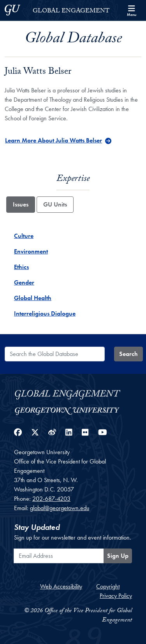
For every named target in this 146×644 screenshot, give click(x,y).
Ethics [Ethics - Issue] (21, 267)
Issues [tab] (21, 204)
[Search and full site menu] (132, 10)
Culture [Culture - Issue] (24, 236)
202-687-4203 (51, 499)
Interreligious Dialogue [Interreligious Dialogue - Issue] (45, 313)
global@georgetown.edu (60, 508)
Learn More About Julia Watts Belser (54, 140)
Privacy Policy (116, 596)
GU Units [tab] (55, 204)
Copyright (108, 586)
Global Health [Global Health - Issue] (33, 298)
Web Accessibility (61, 586)
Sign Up (118, 556)
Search (128, 354)
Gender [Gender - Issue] (24, 282)
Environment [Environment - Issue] (31, 251)
